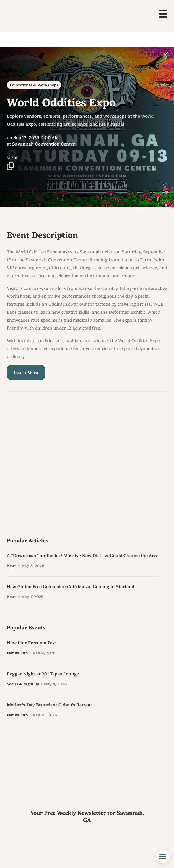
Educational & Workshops (34, 85)
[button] (163, 14)
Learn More (26, 375)
